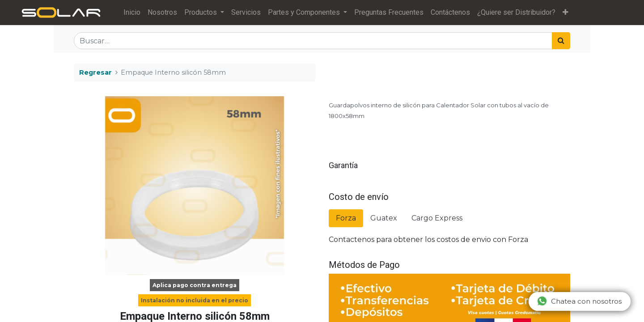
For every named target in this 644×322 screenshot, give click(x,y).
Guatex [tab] (384, 218)
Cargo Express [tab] (437, 218)
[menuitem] (133, 13)
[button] (566, 13)
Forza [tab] (346, 218)
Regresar (95, 72)
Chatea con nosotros (579, 301)
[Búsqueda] (561, 41)
